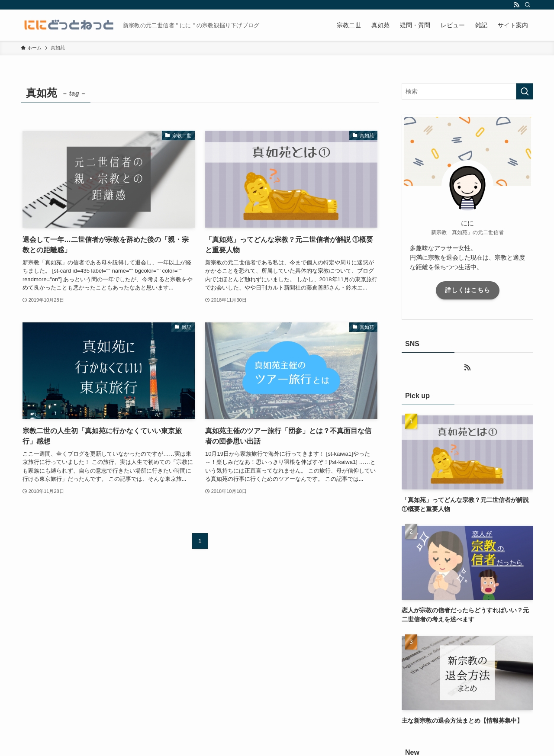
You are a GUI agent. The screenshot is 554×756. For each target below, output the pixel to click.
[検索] (528, 5)
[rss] (516, 5)
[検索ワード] (467, 91)
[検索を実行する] (525, 91)
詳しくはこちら (468, 290)
